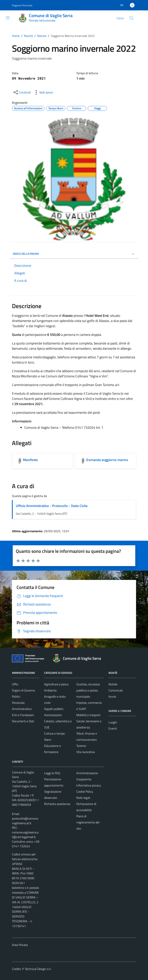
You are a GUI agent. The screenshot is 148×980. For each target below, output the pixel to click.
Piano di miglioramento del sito (88, 822)
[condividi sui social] (22, 92)
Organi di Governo (23, 690)
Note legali (83, 798)
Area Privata (20, 945)
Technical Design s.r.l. (38, 969)
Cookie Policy (85, 792)
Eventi (113, 728)
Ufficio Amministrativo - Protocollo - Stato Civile (52, 506)
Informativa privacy (89, 785)
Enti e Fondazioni (23, 715)
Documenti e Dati (23, 721)
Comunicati (116, 690)
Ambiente (50, 690)
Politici (16, 696)
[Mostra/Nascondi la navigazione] (8, 18)
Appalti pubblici (54, 709)
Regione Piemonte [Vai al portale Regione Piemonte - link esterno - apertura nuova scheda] (22, 5)
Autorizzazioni (53, 715)
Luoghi (113, 722)
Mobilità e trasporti (88, 715)
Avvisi (112, 696)
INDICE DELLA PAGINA (74, 254)
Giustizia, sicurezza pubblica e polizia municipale (88, 690)
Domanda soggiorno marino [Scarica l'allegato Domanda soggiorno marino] (107, 460)
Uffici (15, 684)
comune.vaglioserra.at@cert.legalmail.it (25, 835)
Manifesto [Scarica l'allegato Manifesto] (30, 460)
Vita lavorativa (86, 752)
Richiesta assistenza (57, 804)
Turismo (81, 746)
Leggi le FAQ (52, 773)
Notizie (113, 684)
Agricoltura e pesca (56, 684)
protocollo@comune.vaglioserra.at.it (25, 821)
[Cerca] (131, 18)
